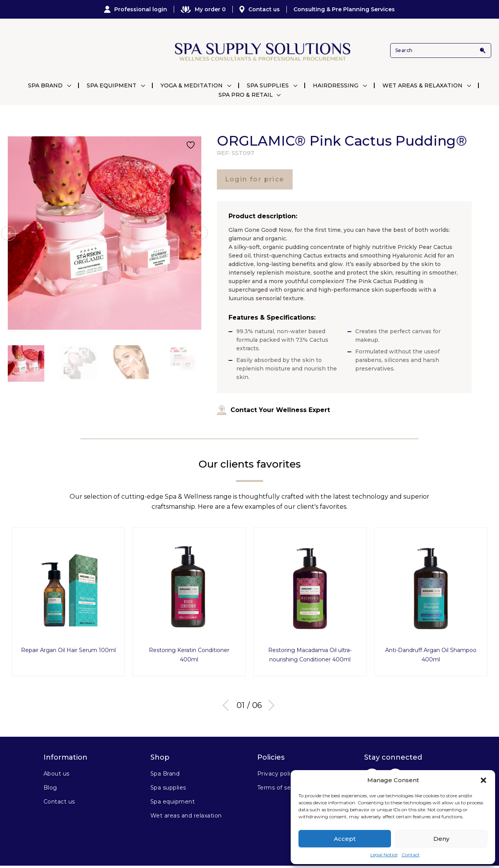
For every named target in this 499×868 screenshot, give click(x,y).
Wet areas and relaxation (186, 815)
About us (57, 773)
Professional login (136, 9)
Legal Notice (384, 855)
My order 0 (203, 9)
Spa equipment (173, 801)
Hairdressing (336, 85)
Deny (441, 839)
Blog (50, 787)
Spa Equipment (112, 85)
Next (269, 704)
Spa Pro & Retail (246, 95)
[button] (483, 780)
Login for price (255, 179)
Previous (228, 704)
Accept (345, 839)
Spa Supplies (268, 85)
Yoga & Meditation (192, 85)
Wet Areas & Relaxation (422, 85)
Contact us (260, 9)
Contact (411, 855)
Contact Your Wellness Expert (273, 410)
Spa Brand (45, 85)
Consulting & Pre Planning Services (344, 9)
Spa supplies (168, 787)
